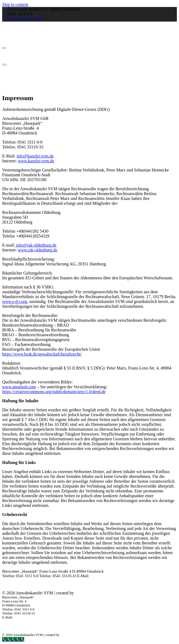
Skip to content (15, 4)
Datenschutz (150, 584)
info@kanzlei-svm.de (26, 19)
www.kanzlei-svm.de (36, 161)
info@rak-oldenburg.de (36, 245)
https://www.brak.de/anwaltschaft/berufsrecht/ (42, 354)
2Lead (80, 593)
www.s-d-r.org (15, 301)
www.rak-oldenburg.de (37, 250)
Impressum (168, 584)
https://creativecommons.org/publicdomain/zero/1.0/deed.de (54, 392)
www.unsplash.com (19, 387)
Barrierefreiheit (129, 584)
